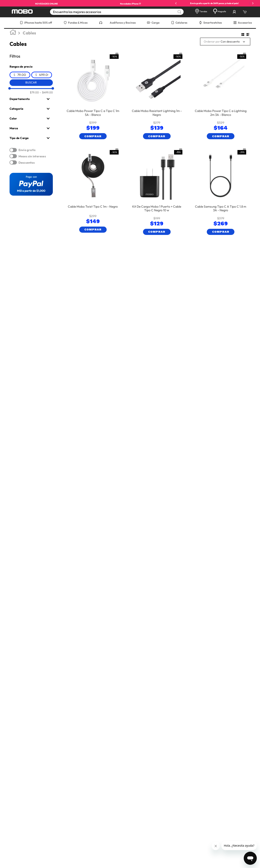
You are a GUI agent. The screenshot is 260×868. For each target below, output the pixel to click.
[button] (31, 99)
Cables (29, 33)
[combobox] (117, 12)
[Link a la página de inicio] (13, 33)
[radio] (243, 35)
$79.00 (34, 92)
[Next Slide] (253, 3)
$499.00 (46, 92)
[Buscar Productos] (179, 12)
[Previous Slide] (176, 3)
